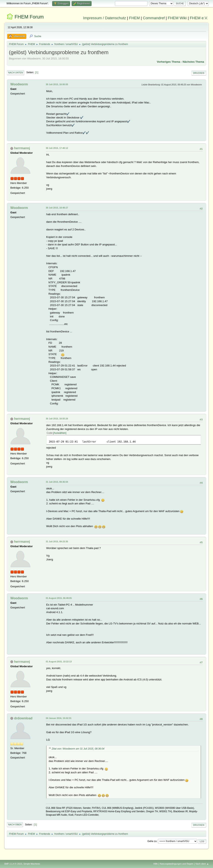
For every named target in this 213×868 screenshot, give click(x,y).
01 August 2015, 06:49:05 (59, 598)
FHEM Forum (29, 17)
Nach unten (16, 73)
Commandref (154, 18)
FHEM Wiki (177, 18)
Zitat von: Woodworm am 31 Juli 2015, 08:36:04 (78, 749)
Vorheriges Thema (169, 62)
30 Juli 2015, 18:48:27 (57, 208)
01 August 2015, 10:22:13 (59, 662)
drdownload (23, 718)
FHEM (134, 18)
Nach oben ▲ (202, 864)
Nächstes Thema (193, 62)
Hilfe (156, 864)
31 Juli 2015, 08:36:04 (57, 482)
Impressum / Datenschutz (105, 18)
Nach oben (15, 825)
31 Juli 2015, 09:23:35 (57, 541)
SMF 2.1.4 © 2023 (13, 864)
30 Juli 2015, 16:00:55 (57, 84)
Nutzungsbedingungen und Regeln (177, 864)
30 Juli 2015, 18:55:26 (57, 419)
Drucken (199, 73)
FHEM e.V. (199, 18)
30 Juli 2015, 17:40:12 (57, 148)
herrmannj (22, 148)
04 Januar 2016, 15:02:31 (59, 718)
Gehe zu (152, 841)
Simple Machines (32, 864)
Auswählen (60, 433)
